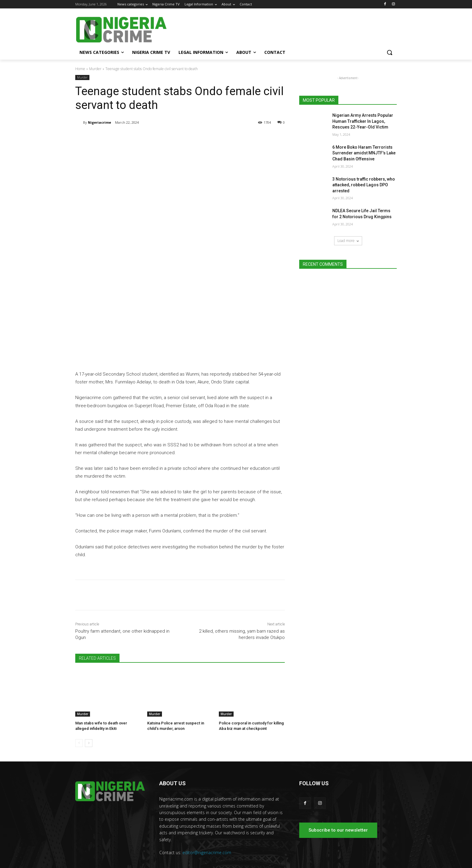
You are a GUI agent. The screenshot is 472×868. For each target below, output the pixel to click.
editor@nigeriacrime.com (207, 838)
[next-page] (89, 728)
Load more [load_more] (348, 241)
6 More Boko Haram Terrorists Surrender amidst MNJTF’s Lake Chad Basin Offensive (364, 153)
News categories (287, 862)
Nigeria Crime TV (319, 862)
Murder (95, 69)
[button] (390, 52)
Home (80, 69)
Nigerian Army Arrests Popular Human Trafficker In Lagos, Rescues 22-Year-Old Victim (363, 121)
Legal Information (352, 862)
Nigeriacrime (99, 122)
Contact (391, 862)
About (375, 862)
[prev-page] (79, 728)
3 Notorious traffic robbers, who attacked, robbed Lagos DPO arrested (364, 185)
